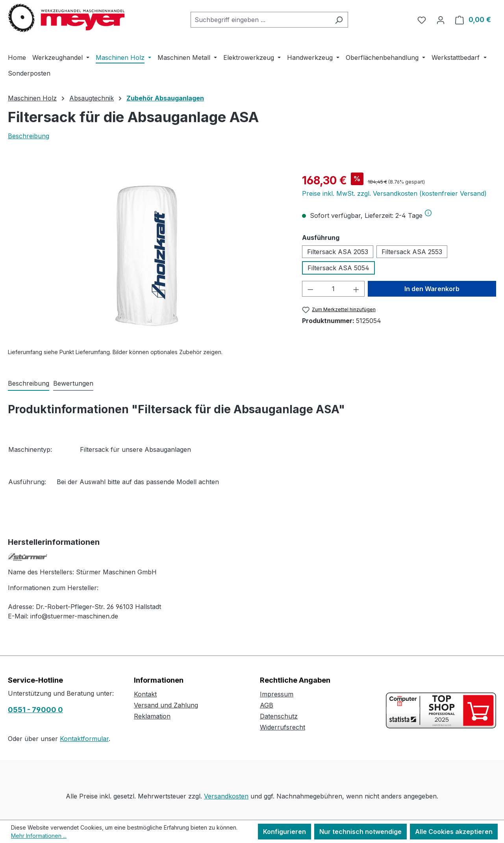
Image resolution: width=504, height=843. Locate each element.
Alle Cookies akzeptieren (454, 832)
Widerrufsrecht (283, 727)
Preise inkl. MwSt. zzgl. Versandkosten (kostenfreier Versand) (394, 193)
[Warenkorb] (473, 20)
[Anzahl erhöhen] (356, 289)
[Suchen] (339, 20)
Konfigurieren (284, 832)
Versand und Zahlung (166, 705)
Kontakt (145, 694)
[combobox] (260, 20)
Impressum (277, 694)
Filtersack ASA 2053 (338, 252)
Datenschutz (279, 716)
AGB (267, 705)
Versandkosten (226, 796)
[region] (147, 257)
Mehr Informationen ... (39, 836)
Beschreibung (29, 136)
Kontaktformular (84, 739)
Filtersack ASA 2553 (412, 252)
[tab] (29, 384)
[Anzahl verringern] (310, 289)
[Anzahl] (333, 289)
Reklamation (152, 716)
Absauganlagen (168, 449)
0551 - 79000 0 (35, 710)
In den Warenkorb (432, 289)
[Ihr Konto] (441, 20)
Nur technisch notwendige (360, 832)
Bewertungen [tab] (73, 383)
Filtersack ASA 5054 (338, 268)
